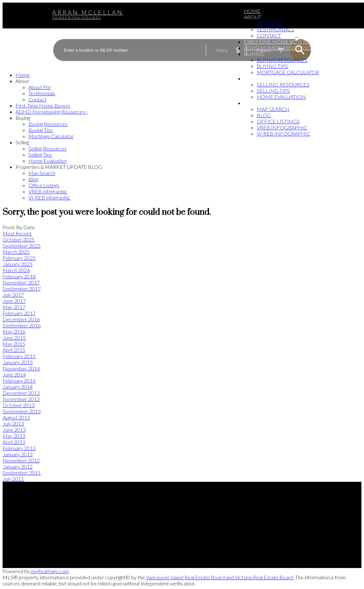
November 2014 (21, 368)
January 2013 (18, 454)
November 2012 (21, 460)
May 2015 (14, 344)
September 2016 (22, 325)
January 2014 (18, 387)
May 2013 (14, 436)
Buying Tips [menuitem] (272, 66)
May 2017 (14, 307)
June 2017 (14, 301)
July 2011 (13, 479)
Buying (254, 54)
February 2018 (19, 276)
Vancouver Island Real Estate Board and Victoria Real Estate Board (220, 577)
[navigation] (182, 136)
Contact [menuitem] (269, 35)
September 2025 (22, 246)
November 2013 (21, 399)
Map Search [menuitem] (273, 109)
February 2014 (19, 381)
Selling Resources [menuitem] (283, 84)
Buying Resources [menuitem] (282, 60)
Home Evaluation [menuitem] (281, 97)
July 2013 (13, 424)
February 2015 (19, 356)
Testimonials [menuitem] (276, 29)
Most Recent (17, 233)
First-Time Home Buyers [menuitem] (276, 41)
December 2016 (21, 319)
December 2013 (21, 393)
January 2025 (18, 264)
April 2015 (14, 350)
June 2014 (14, 374)
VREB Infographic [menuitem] (282, 127)
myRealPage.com (50, 571)
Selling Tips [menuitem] (273, 91)
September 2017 (22, 289)
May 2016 (14, 331)
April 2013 (14, 442)
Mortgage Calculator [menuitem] (288, 72)
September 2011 (22, 473)
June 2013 (14, 430)
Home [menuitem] (252, 11)
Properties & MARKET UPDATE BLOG (291, 103)
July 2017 (13, 295)
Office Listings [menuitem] (278, 121)
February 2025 (19, 258)
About (253, 17)
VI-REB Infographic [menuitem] (284, 134)
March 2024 (16, 270)
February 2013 (19, 448)
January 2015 (18, 362)
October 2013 (19, 405)
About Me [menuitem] (270, 23)
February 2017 (19, 313)
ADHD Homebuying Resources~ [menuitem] (287, 48)
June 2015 (14, 338)
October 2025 (19, 239)
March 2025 (16, 252)
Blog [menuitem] (264, 115)
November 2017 (21, 282)
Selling (255, 78)
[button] (154, 501)
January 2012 (18, 466)
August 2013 (16, 417)
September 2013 (22, 411)
